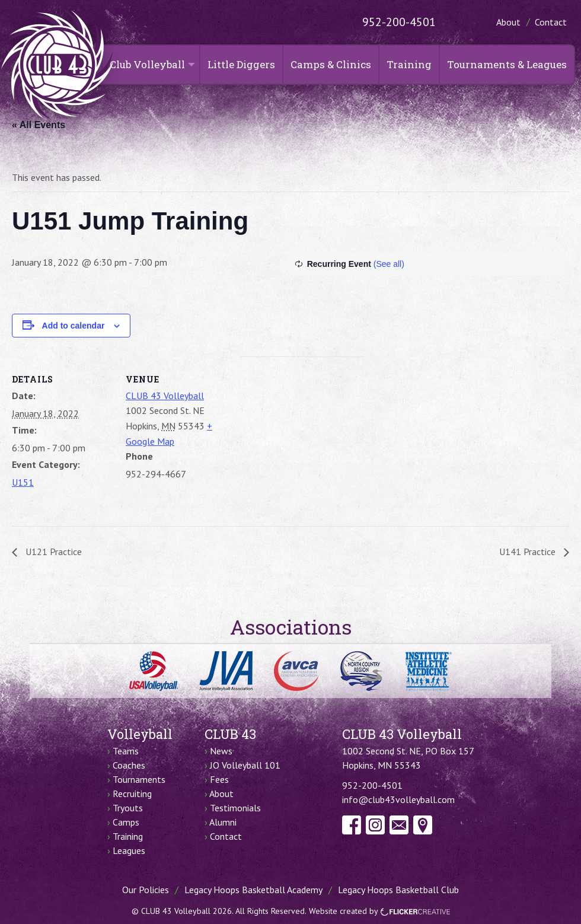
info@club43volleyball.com (398, 799)
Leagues (129, 850)
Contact (551, 22)
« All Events (39, 125)
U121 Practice (52, 552)
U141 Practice (529, 552)
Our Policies (146, 890)
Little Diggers (241, 64)
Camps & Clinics (331, 64)
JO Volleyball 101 (245, 765)
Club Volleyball (147, 64)
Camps (126, 822)
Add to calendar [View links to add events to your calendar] (74, 326)
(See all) (389, 264)
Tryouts (128, 808)
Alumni (223, 822)
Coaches (129, 765)
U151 (23, 482)
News (221, 751)
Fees (219, 779)
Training (409, 64)
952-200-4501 (399, 22)
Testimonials (235, 808)
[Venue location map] (302, 439)
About (508, 22)
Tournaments (139, 779)
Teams (126, 751)
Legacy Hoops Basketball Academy (253, 890)
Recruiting (132, 794)
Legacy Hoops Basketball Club (398, 890)
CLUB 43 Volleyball (165, 396)
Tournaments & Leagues (507, 64)
